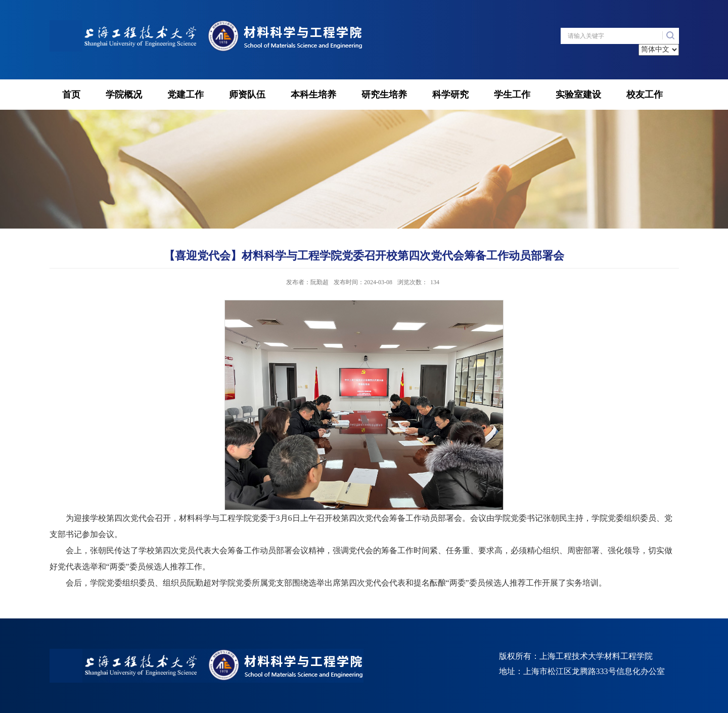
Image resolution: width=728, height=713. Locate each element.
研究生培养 (384, 95)
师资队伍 (247, 95)
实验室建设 (578, 95)
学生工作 (512, 95)
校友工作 (645, 95)
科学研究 (450, 95)
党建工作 (186, 95)
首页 (71, 95)
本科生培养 (313, 95)
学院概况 (124, 95)
